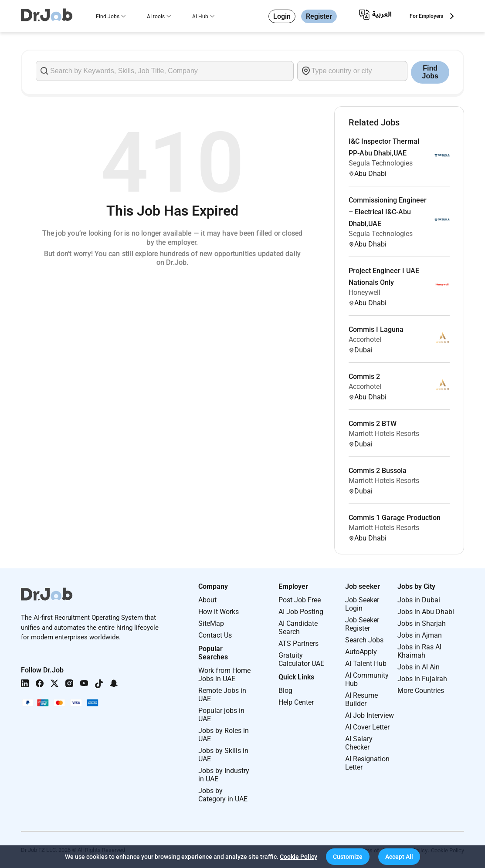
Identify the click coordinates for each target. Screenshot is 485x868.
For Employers (426, 16)
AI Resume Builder (361, 699)
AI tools (156, 17)
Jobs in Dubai (419, 600)
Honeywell (365, 292)
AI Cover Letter (367, 727)
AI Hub (200, 17)
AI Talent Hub (366, 664)
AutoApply (361, 652)
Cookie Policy (298, 857)
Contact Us (215, 635)
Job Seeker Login (362, 604)
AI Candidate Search (298, 628)
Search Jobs (364, 640)
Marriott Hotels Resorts (384, 434)
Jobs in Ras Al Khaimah (419, 651)
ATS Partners (298, 643)
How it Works (219, 612)
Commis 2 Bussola (378, 471)
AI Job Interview (370, 715)
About (207, 600)
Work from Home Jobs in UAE (224, 675)
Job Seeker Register (362, 624)
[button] (348, 857)
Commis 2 (364, 377)
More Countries (421, 691)
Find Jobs (108, 17)
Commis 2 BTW (373, 424)
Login (282, 16)
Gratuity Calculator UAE (301, 659)
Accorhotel (365, 339)
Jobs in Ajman (420, 635)
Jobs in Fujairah (422, 679)
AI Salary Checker (359, 743)
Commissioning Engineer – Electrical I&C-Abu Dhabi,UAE (388, 212)
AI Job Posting (301, 612)
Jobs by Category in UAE (223, 795)
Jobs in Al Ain (419, 667)
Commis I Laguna (376, 329)
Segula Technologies (381, 163)
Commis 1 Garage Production (395, 518)
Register (319, 16)
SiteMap (211, 623)
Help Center (296, 702)
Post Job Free (300, 600)
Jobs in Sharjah (422, 623)
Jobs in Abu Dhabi (426, 612)
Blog (285, 691)
